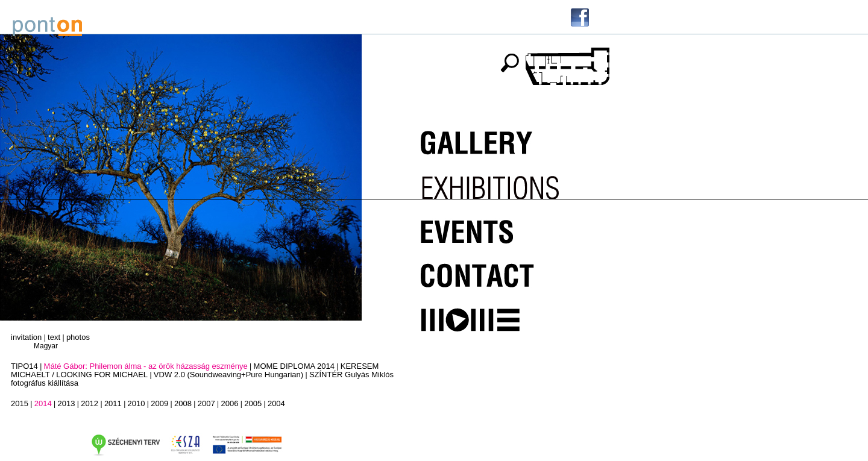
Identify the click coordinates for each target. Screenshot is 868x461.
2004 (276, 403)
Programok (504, 227)
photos (78, 337)
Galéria (504, 140)
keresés (509, 63)
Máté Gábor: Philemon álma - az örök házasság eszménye (146, 366)
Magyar (46, 346)
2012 (90, 403)
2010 (137, 403)
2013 (66, 403)
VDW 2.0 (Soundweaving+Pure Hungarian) (228, 375)
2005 (253, 403)
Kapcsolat (504, 270)
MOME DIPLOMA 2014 (294, 366)
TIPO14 (24, 366)
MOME (504, 313)
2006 (229, 403)
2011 (113, 403)
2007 (206, 403)
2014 (43, 403)
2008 (183, 403)
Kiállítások (504, 183)
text (54, 337)
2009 (159, 403)
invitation (26, 337)
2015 (20, 403)
